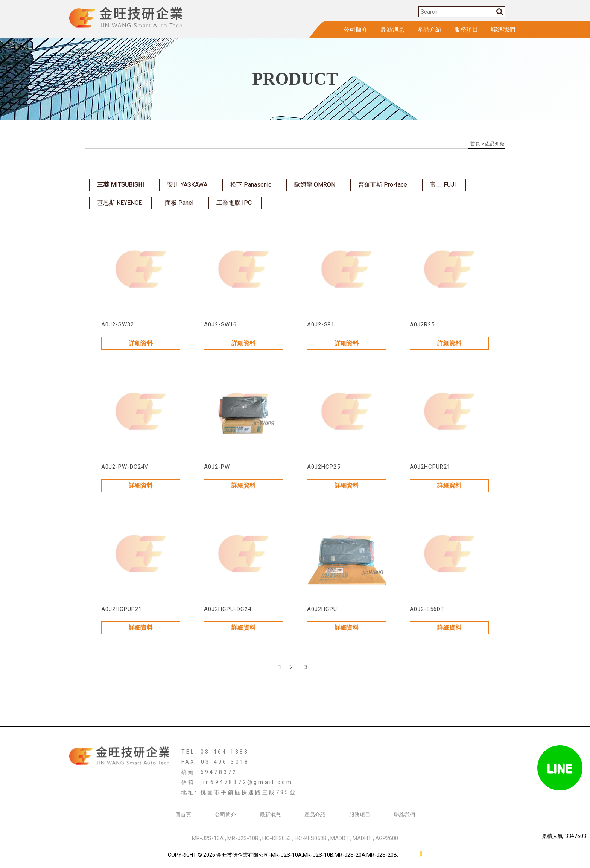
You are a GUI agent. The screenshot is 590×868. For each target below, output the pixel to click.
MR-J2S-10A (208, 838)
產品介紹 (429, 30)
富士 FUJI (443, 185)
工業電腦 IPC (234, 203)
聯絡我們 (503, 30)
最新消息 (392, 30)
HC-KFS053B (311, 838)
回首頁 (183, 815)
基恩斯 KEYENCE (119, 203)
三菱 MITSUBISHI (121, 185)
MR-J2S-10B (243, 838)
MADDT (340, 838)
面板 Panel (179, 203)
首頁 (475, 144)
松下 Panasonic (251, 185)
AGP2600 (387, 838)
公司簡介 (356, 30)
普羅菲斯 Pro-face (383, 185)
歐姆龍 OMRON (315, 185)
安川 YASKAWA (187, 185)
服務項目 (466, 30)
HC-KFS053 (277, 838)
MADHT (362, 838)
